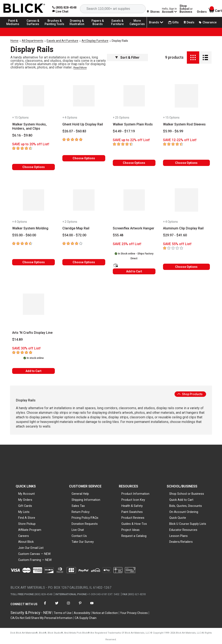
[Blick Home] (24, 8)
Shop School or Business (187, 494)
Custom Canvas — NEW (34, 554)
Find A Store (27, 518)
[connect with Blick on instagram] (68, 606)
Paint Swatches (132, 512)
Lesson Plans (178, 536)
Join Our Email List (31, 548)
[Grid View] (193, 58)
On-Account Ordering (184, 512)
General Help (80, 494)
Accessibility (82, 613)
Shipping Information (86, 500)
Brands (157, 22)
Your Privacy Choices (134, 613)
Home (14, 41)
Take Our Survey (83, 542)
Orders (202, 12)
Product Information (135, 494)
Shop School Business (186, 9)
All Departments (33, 41)
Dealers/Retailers (181, 542)
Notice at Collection (105, 613)
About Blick (26, 542)
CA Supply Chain (86, 618)
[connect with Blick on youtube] (92, 606)
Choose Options (34, 167)
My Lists (24, 512)
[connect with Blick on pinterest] (80, 606)
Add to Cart (134, 271)
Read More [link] (80, 68)
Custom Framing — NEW (35, 560)
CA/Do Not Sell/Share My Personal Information (41, 618)
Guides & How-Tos (134, 524)
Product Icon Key (133, 500)
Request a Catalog (134, 536)
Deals (189, 22)
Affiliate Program (30, 530)
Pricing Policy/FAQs (85, 518)
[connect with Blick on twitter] (57, 606)
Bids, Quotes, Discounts (186, 506)
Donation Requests (85, 524)
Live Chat (78, 530)
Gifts (173, 22)
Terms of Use (63, 613)
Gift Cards (25, 506)
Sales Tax (78, 506)
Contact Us (79, 536)
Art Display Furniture (95, 41)
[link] (60, 11)
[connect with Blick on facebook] (45, 606)
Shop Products (190, 394)
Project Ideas (130, 530)
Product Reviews (133, 518)
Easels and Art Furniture (62, 41)
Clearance (208, 22)
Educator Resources (183, 530)
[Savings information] (33, 144)
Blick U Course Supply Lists (188, 524)
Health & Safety (132, 506)
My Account (26, 494)
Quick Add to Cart (181, 500)
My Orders (25, 500)
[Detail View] (205, 58)
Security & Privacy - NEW (31, 613)
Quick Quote (178, 518)
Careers (24, 536)
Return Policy (81, 512)
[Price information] (22, 135)
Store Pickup (27, 524)
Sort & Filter (127, 58)
